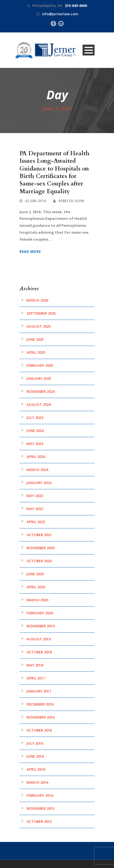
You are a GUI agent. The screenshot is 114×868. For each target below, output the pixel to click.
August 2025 (39, 326)
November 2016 (40, 717)
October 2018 (39, 652)
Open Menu (89, 50)
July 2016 (35, 743)
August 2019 (39, 639)
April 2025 (36, 352)
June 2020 (35, 574)
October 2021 (39, 535)
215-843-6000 (76, 6)
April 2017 (36, 678)
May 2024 (35, 444)
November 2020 (40, 548)
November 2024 (40, 391)
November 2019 (40, 626)
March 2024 (37, 470)
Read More (30, 252)
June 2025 (35, 339)
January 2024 (39, 483)
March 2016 (37, 782)
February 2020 (40, 613)
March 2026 (37, 300)
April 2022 (36, 522)
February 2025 (40, 365)
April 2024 (36, 457)
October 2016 (39, 730)
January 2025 (39, 378)
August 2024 (39, 404)
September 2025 (41, 313)
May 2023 (35, 496)
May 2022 (35, 509)
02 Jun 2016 (36, 201)
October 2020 (39, 561)
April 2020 (36, 587)
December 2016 (40, 704)
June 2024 (35, 431)
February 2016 (40, 795)
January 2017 (39, 691)
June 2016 (35, 756)
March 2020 (37, 600)
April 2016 (36, 769)
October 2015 (39, 821)
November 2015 (40, 808)
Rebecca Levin (71, 201)
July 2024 (35, 418)
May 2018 (35, 665)
